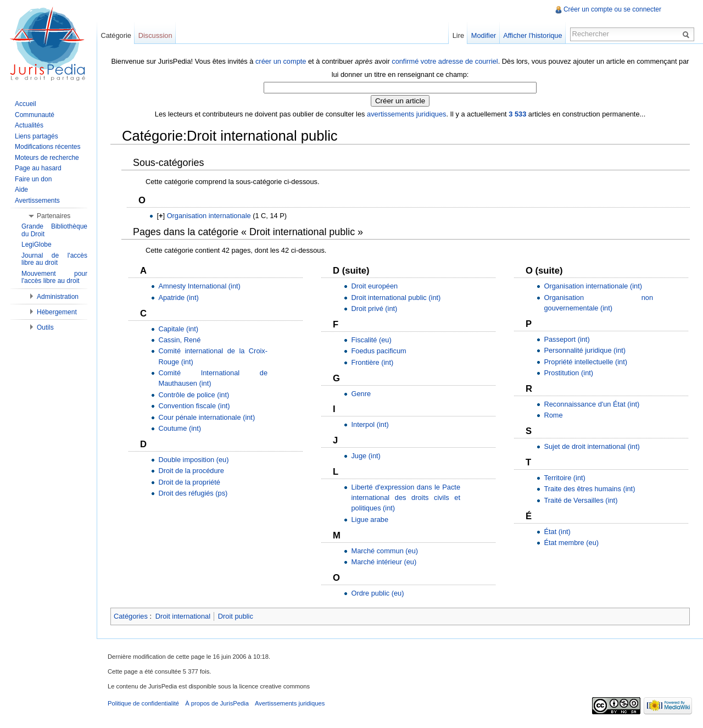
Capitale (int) (178, 329)
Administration (58, 297)
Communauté (35, 115)
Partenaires (54, 216)
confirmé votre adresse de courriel (445, 61)
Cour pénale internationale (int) (207, 417)
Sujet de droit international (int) (592, 446)
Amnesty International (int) (199, 286)
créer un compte (281, 61)
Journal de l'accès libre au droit (54, 259)
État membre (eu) (571, 543)
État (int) (557, 532)
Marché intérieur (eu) (384, 562)
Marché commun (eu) (384, 551)
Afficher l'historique (532, 35)
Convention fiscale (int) (194, 406)
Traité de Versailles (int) (581, 500)
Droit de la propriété (189, 482)
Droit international (183, 616)
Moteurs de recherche (47, 158)
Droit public (236, 616)
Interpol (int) (370, 424)
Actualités (29, 125)
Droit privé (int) (374, 309)
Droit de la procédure (191, 471)
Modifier (484, 35)
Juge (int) (366, 456)
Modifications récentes (48, 147)
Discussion (155, 35)
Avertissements (37, 201)
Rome (553, 415)
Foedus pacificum (378, 351)
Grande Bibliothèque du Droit (54, 230)
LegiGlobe (37, 244)
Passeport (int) (567, 339)
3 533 (517, 114)
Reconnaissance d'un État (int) (592, 404)
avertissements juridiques (406, 114)
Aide (21, 190)
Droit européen (374, 286)
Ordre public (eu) (377, 593)
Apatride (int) (178, 298)
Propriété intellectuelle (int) (585, 362)
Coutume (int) (180, 428)
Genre (361, 394)
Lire (458, 35)
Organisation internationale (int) (593, 286)
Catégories (131, 616)
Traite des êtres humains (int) (589, 489)
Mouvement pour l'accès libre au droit (54, 277)
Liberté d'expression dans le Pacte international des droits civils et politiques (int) (406, 498)
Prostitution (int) (568, 373)
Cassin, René (179, 340)
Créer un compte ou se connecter (612, 9)
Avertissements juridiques (290, 703)
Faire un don (33, 179)
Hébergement (57, 312)
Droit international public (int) (396, 298)
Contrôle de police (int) (194, 395)
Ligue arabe (370, 519)
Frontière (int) (372, 362)
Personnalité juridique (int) (585, 350)
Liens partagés (37, 136)
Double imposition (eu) (193, 460)
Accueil (26, 104)
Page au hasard (38, 168)
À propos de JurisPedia (217, 703)
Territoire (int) (564, 478)
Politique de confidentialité (143, 703)
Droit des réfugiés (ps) (193, 493)
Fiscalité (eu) (371, 340)
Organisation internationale (209, 216)
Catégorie (116, 35)
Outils (45, 327)
